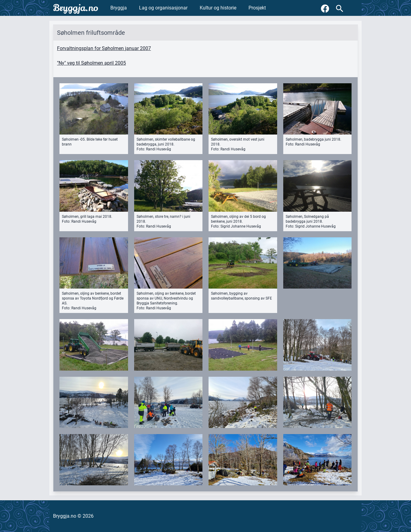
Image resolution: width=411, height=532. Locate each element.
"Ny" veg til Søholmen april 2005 (91, 63)
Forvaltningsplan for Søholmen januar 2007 (104, 48)
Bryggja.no (76, 8)
